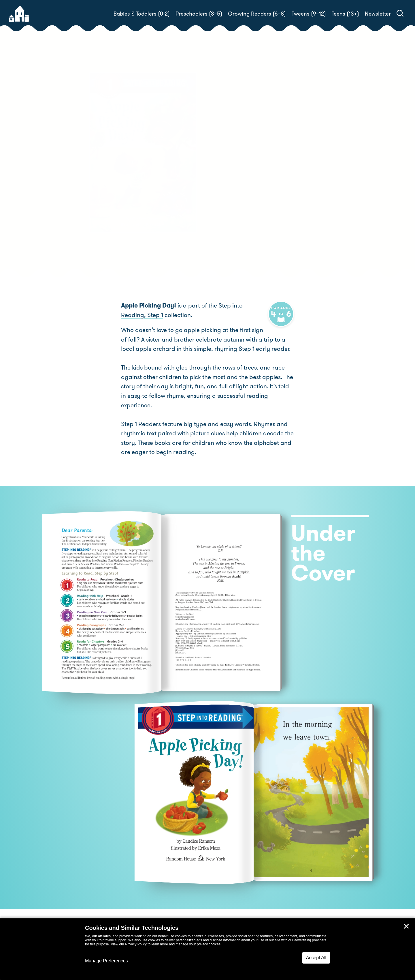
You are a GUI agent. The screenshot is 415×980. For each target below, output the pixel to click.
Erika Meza (227, 173)
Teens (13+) (345, 14)
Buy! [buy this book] (226, 193)
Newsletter (378, 14)
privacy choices (209, 944)
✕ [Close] (406, 926)
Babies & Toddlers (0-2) (142, 14)
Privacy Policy (136, 944)
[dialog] (207, 949)
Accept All (316, 958)
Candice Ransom (254, 166)
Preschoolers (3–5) (199, 14)
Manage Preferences (106, 961)
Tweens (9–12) (309, 14)
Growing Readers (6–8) (257, 14)
